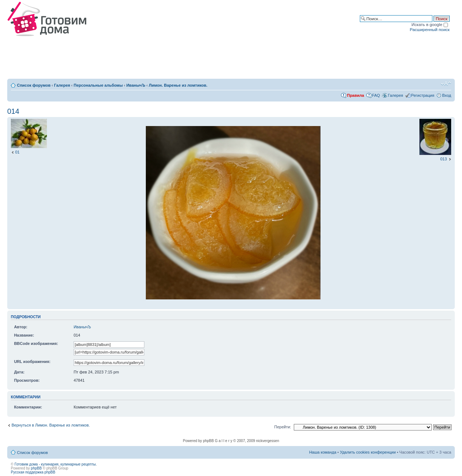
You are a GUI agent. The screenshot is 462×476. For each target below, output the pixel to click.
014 (13, 111)
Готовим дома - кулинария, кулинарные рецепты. (56, 464)
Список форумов (34, 85)
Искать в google (430, 24)
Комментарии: (28, 407)
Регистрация (423, 95)
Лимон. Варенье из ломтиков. (178, 85)
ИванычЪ (136, 85)
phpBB (36, 468)
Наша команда (322, 452)
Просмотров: (27, 380)
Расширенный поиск (430, 29)
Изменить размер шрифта (446, 84)
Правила (355, 95)
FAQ (376, 95)
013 (444, 159)
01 (17, 152)
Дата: (19, 372)
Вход (447, 95)
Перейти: (283, 427)
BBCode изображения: (36, 343)
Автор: (21, 327)
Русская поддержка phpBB (33, 472)
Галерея (62, 85)
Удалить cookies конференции (368, 452)
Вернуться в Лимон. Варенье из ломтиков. (51, 425)
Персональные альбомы (98, 85)
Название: (24, 335)
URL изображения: (32, 362)
